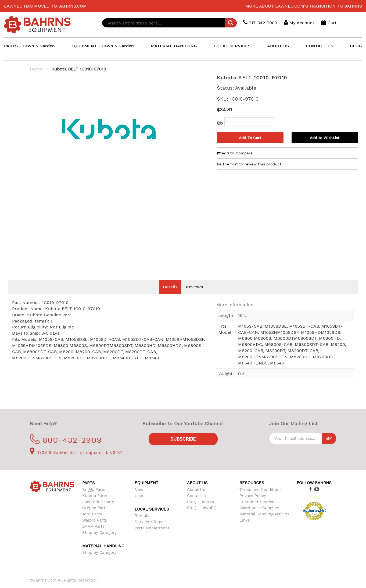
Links (245, 528)
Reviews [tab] (194, 295)
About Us (196, 498)
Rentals (142, 524)
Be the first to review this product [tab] (249, 164)
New (139, 498)
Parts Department (152, 536)
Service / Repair (150, 530)
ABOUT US (278, 46)
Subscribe (183, 447)
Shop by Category (99, 541)
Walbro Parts (95, 528)
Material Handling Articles (264, 522)
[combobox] (169, 23)
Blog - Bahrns (200, 510)
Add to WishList (325, 138)
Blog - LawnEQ (202, 516)
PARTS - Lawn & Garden (29, 46)
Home (36, 69)
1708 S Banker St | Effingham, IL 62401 (76, 461)
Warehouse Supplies (259, 516)
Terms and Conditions (261, 498)
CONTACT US (320, 46)
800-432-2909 (66, 448)
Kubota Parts (95, 504)
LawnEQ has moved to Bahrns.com (45, 6)
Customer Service (257, 510)
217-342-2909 (260, 22)
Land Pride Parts (98, 510)
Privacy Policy (253, 504)
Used (140, 504)
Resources (252, 491)
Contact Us (198, 504)
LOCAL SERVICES (232, 46)
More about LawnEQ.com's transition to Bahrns (304, 6)
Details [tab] (170, 295)
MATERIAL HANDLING (174, 46)
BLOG (356, 46)
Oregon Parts (95, 516)
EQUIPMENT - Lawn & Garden (103, 46)
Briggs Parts (94, 498)
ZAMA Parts (93, 534)
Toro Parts (92, 522)
